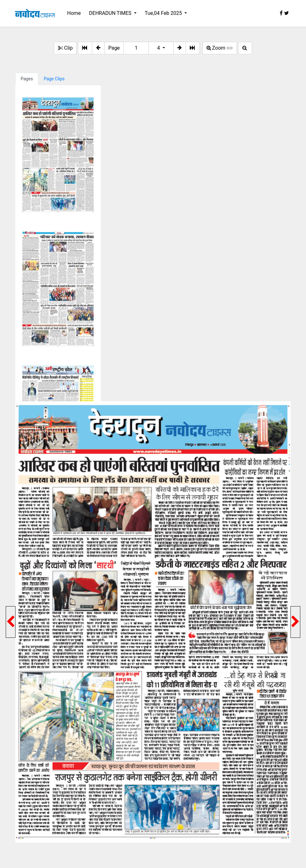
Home (74, 13)
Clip (65, 48)
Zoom (220, 48)
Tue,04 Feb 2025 (164, 13)
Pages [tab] (27, 79)
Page (114, 48)
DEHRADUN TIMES (111, 13)
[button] (98, 48)
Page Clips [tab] (54, 79)
